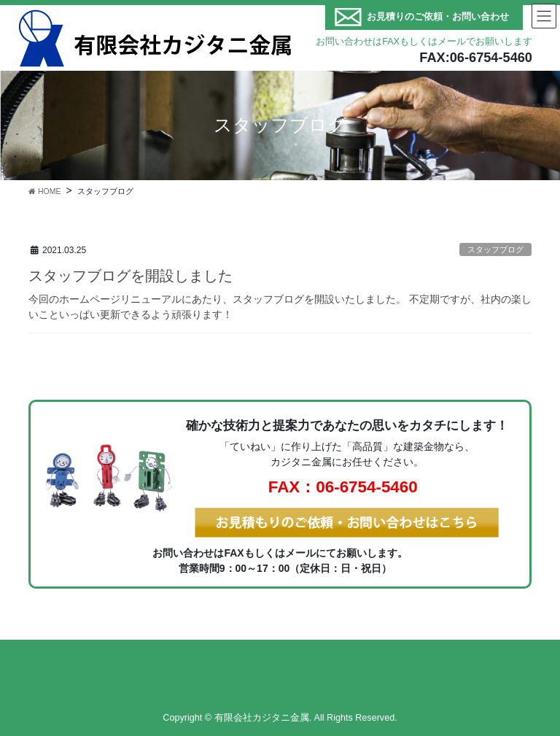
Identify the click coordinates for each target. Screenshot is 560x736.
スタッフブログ (495, 249)
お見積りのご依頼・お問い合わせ (438, 17)
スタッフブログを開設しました (131, 276)
